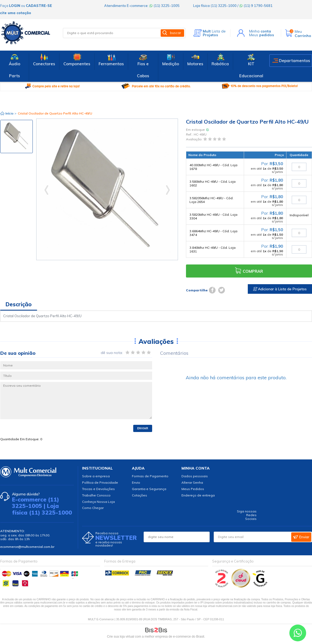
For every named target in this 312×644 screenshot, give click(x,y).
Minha (260, 31)
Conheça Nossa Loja (98, 502)
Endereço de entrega (198, 495)
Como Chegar (93, 508)
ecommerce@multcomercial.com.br (27, 547)
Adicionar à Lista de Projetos (280, 289)
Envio (136, 482)
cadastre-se (39, 6)
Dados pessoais (195, 476)
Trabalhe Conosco (96, 495)
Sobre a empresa (96, 476)
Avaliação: (195, 139)
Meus (262, 35)
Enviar (143, 428)
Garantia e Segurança (149, 489)
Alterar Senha (192, 482)
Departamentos (295, 61)
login (15, 6)
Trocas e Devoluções (98, 489)
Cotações (139, 495)
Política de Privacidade (100, 482)
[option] (17, 136)
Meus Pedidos (193, 489)
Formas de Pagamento (150, 476)
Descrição (19, 304)
